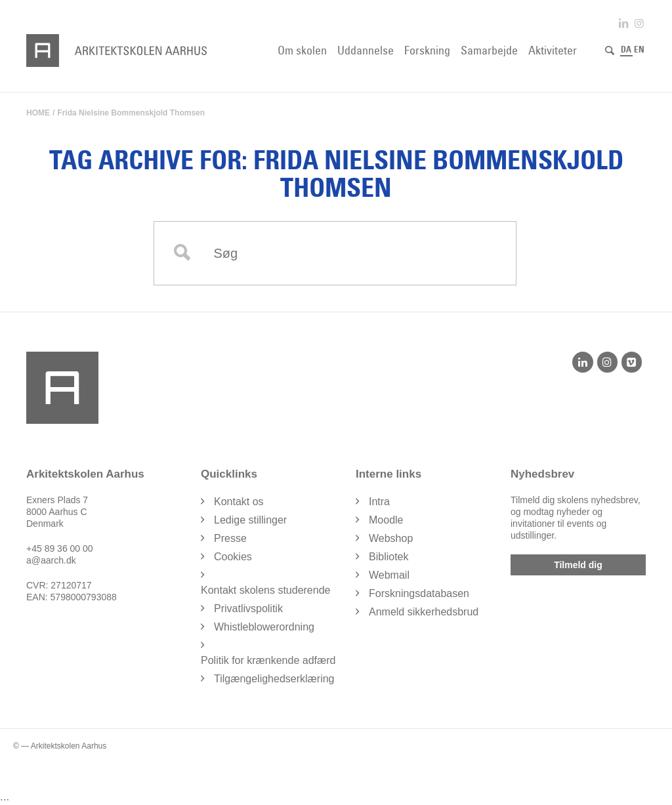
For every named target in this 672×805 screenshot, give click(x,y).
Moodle (386, 520)
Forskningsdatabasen (419, 593)
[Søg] (610, 51)
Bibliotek (388, 557)
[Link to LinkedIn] (623, 23)
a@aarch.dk (51, 560)
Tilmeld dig (578, 565)
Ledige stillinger (250, 520)
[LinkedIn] (582, 362)
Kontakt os (239, 502)
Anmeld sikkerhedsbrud (424, 612)
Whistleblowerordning (264, 627)
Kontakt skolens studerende (265, 590)
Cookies (233, 557)
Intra (379, 502)
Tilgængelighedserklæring (274, 679)
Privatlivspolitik (248, 609)
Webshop (391, 538)
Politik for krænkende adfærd (268, 660)
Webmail (389, 575)
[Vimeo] (632, 362)
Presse (230, 538)
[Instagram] (607, 362)
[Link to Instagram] (639, 23)
